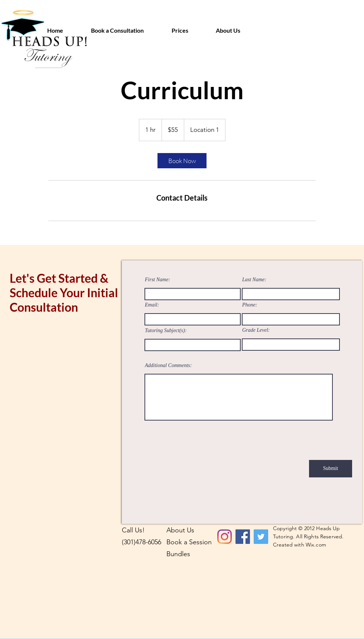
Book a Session (189, 542)
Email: (152, 305)
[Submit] (331, 469)
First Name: (157, 280)
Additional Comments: (168, 366)
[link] (182, 161)
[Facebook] (243, 537)
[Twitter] (261, 537)
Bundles (178, 554)
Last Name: (254, 280)
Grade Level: (256, 330)
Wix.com (316, 545)
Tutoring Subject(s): (166, 331)
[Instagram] (225, 537)
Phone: (250, 305)
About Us (180, 530)
